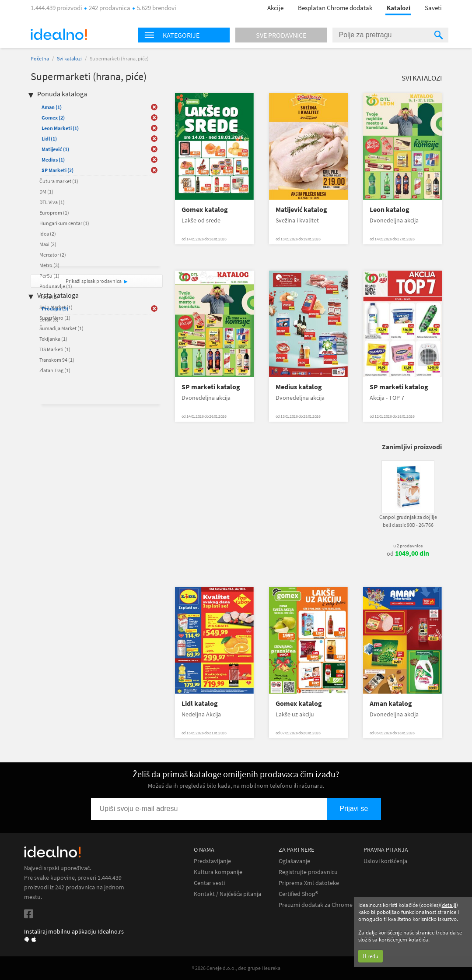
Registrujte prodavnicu (308, 872)
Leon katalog (390, 210)
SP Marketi (58, 170)
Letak (49, 319)
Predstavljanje (212, 861)
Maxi (48, 244)
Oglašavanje (294, 861)
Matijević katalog (301, 210)
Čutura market (59, 181)
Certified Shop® (298, 894)
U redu (371, 956)
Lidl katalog (200, 703)
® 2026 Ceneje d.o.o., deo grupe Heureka (236, 968)
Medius (53, 160)
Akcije (275, 8)
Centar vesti (209, 883)
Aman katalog (391, 703)
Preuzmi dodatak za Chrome (316, 905)
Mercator (53, 255)
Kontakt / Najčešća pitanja (227, 894)
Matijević (55, 149)
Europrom (54, 213)
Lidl (49, 139)
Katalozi (399, 8)
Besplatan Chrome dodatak (335, 8)
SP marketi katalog (211, 387)
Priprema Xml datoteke (309, 883)
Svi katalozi (69, 58)
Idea (48, 234)
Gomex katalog (205, 210)
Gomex (53, 118)
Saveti (433, 8)
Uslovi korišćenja (385, 861)
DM (46, 192)
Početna (40, 58)
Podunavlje (56, 286)
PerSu (49, 276)
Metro (49, 265)
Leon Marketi (60, 128)
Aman (52, 107)
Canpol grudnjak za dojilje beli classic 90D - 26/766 (408, 521)
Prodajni (55, 308)
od (408, 553)
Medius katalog (299, 387)
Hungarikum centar (64, 223)
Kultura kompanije (218, 872)
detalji (449, 905)
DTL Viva (52, 202)
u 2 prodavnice (408, 546)
